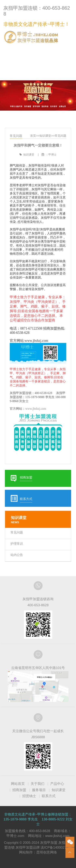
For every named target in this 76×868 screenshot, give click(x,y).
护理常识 (18, 534)
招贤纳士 (29, 796)
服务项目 (39, 790)
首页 (33, 146)
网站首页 (18, 784)
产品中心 (57, 784)
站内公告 (18, 545)
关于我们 (37, 784)
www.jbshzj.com (36, 405)
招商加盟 (19, 790)
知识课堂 (45, 146)
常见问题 (59, 146)
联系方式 (64, 49)
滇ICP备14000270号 (56, 848)
